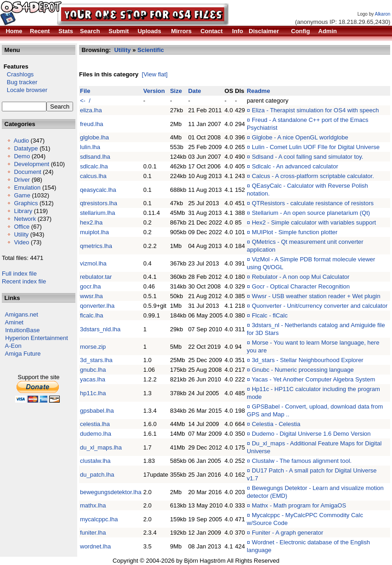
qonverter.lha (97, 306)
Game (22, 195)
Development (31, 164)
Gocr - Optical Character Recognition (301, 286)
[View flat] (155, 74)
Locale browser (25, 90)
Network (25, 219)
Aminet (14, 322)
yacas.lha (93, 379)
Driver (22, 180)
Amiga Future (23, 354)
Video (21, 242)
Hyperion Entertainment (37, 338)
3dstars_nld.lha (100, 329)
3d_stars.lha (96, 360)
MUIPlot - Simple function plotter (295, 232)
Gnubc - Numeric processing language (303, 370)
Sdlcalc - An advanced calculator (295, 166)
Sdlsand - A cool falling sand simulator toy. (308, 157)
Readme (258, 91)
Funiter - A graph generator (287, 533)
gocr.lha (91, 286)
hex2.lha (91, 222)
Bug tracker (20, 82)
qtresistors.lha (99, 203)
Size (176, 91)
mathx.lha (93, 505)
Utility (21, 234)
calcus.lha (93, 176)
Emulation (27, 187)
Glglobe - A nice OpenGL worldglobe (300, 137)
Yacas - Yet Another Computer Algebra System (314, 379)
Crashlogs (18, 74)
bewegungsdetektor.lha (111, 492)
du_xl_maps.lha (101, 447)
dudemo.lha (96, 434)
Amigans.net (22, 314)
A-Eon (13, 346)
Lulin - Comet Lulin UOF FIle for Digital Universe (316, 147)
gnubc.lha (93, 370)
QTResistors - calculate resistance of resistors (313, 203)
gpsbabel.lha (97, 411)
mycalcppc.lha (99, 519)
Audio (21, 141)
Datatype (26, 148)
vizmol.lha (93, 263)
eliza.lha (91, 110)
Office (22, 227)
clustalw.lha (95, 461)
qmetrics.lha (96, 246)
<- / (85, 101)
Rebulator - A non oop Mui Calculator (301, 277)
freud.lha (92, 124)
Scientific (151, 50)
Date (194, 91)
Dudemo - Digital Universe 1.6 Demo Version (311, 434)
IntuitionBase (22, 330)
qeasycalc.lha (98, 190)
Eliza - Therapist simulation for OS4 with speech (315, 110)
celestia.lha (95, 424)
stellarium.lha (98, 213)
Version (154, 91)
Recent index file (24, 281)
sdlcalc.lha (94, 166)
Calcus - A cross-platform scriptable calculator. (313, 176)
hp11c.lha (93, 393)
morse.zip (93, 347)
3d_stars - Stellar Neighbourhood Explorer (308, 360)
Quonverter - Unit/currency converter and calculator (320, 306)
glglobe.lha (94, 137)
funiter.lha (93, 533)
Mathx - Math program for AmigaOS (299, 505)
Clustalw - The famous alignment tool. (302, 461)
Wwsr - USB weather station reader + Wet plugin (316, 296)
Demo (22, 156)
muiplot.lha (94, 232)
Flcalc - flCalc (270, 315)
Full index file (19, 274)
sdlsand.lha (95, 157)
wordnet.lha (95, 546)
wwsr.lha (91, 296)
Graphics (26, 203)
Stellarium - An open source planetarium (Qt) (311, 213)
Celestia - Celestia (276, 424)
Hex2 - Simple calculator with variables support (314, 222)
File (85, 91)
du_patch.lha (97, 475)
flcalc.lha (92, 315)
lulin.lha (90, 147)
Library (23, 211)
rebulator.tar (96, 277)
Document (27, 172)
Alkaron (382, 14)
